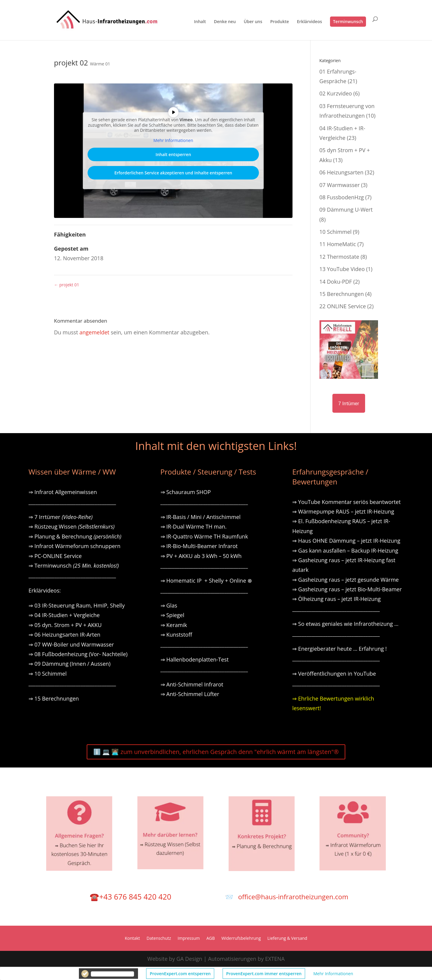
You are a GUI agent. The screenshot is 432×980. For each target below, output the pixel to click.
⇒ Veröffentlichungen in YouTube (334, 674)
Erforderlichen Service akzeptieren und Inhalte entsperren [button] (173, 173)
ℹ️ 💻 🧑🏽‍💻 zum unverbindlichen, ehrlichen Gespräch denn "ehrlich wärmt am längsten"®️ (216, 752)
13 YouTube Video (342, 269)
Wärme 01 (100, 64)
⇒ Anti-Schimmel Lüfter (190, 694)
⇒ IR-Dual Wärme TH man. (194, 526)
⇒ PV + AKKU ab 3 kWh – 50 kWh (201, 556)
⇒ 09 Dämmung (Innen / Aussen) (69, 664)
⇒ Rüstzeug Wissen (72, 526)
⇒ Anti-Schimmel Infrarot (192, 684)
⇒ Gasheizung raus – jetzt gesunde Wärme (345, 580)
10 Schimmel (336, 232)
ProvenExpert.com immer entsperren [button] (264, 974)
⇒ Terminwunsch (74, 565)
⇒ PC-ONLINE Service (55, 556)
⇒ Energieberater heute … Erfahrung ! (339, 649)
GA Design (189, 959)
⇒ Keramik (174, 625)
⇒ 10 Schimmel (48, 674)
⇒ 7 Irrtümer (61, 517)
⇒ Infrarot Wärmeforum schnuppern (75, 546)
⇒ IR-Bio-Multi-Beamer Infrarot (199, 546)
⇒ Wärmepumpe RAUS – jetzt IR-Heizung (343, 511)
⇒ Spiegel (172, 615)
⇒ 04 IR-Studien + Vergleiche (64, 615)
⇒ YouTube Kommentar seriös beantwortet (346, 502)
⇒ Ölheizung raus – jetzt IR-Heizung (336, 599)
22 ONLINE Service (343, 306)
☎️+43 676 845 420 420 (130, 897)
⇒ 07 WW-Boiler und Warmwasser (71, 644)
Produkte (280, 22)
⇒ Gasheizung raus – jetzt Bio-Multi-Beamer (347, 589)
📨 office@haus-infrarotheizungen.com (287, 897)
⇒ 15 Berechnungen (54, 698)
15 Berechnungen (342, 294)
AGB (211, 939)
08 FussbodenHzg (342, 197)
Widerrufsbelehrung (241, 939)
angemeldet (94, 332)
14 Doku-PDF (336, 282)
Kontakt (132, 939)
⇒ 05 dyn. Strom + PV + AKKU (65, 625)
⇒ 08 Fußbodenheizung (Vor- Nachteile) (78, 654)
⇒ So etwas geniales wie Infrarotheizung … (345, 624)
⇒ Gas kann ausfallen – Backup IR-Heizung (345, 550)
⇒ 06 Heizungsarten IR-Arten (65, 635)
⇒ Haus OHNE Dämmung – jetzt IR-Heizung (346, 541)
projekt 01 (67, 285)
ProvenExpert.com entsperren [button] (180, 974)
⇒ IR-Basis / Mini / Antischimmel (201, 517)
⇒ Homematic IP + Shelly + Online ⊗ (206, 580)
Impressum (189, 939)
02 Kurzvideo (336, 93)
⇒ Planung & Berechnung (75, 536)
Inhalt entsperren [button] (173, 154)
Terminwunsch (348, 21)
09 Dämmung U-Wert (346, 210)
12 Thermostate (339, 257)
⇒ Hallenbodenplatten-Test (195, 659)
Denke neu (225, 22)
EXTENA (275, 959)
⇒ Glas (169, 605)
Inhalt (200, 22)
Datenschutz (159, 939)
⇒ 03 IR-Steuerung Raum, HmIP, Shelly (77, 605)
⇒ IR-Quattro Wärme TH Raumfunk (204, 536)
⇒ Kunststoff (176, 635)
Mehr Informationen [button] (333, 974)
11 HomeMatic (338, 244)
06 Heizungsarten (342, 172)
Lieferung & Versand (287, 939)
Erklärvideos (309, 22)
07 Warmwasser (340, 185)
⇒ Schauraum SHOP (186, 492)
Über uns (253, 22)
